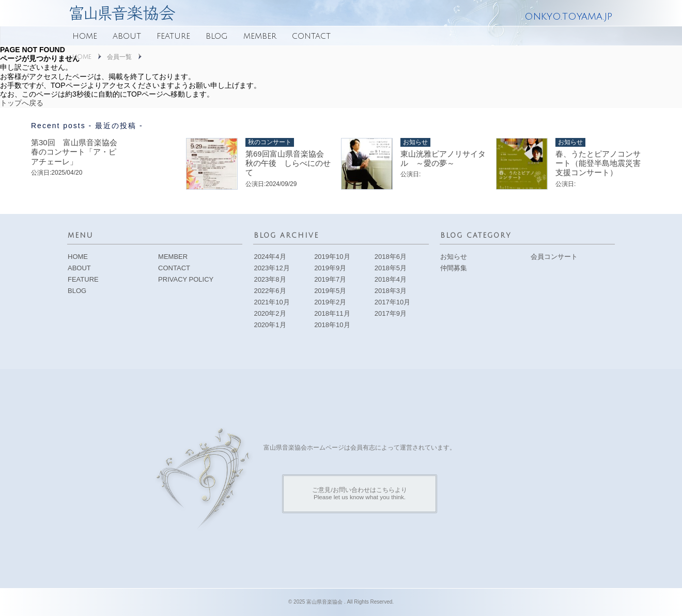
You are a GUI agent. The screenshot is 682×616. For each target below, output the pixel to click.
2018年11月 (332, 313)
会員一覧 (119, 57)
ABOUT (127, 36)
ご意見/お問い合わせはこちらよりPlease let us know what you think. (359, 493)
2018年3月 (391, 291)
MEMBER (260, 36)
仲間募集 (454, 268)
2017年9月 (391, 313)
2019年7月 (330, 279)
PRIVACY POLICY (186, 279)
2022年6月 (270, 291)
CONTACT (311, 36)
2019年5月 (330, 291)
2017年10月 (392, 302)
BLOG (217, 36)
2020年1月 (270, 325)
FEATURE (173, 36)
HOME (85, 36)
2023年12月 (272, 268)
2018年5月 (391, 268)
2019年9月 (330, 268)
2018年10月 (332, 325)
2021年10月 (272, 302)
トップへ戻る (22, 103)
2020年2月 (270, 313)
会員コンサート (554, 257)
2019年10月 (332, 257)
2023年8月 (270, 279)
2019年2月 (330, 302)
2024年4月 (270, 257)
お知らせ (454, 257)
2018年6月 (391, 257)
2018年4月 (391, 279)
